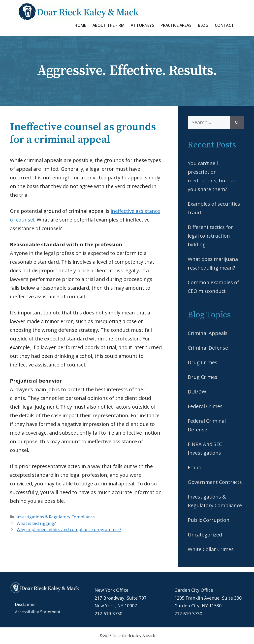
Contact (224, 25)
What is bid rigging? (36, 523)
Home (80, 25)
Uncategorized (205, 535)
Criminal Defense (208, 348)
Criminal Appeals (208, 333)
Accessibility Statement (38, 612)
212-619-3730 (108, 614)
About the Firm (109, 25)
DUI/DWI (198, 392)
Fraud (195, 467)
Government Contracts (215, 482)
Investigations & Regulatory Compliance (56, 517)
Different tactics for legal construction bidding (210, 236)
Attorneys (142, 25)
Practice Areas (176, 25)
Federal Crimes (205, 406)
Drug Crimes (203, 362)
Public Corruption (209, 520)
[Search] (237, 122)
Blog (203, 25)
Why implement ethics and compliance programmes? (69, 529)
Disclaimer (25, 604)
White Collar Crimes (211, 549)
